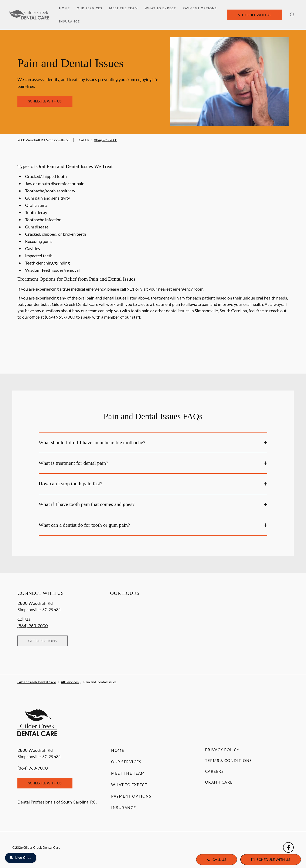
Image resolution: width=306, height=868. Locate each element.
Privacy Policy (222, 750)
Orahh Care (219, 782)
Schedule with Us (255, 15)
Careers (215, 771)
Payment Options (200, 8)
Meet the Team (124, 8)
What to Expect (160, 8)
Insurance (69, 21)
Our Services (90, 8)
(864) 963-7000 (106, 140)
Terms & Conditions (229, 760)
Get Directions (42, 641)
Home (64, 8)
